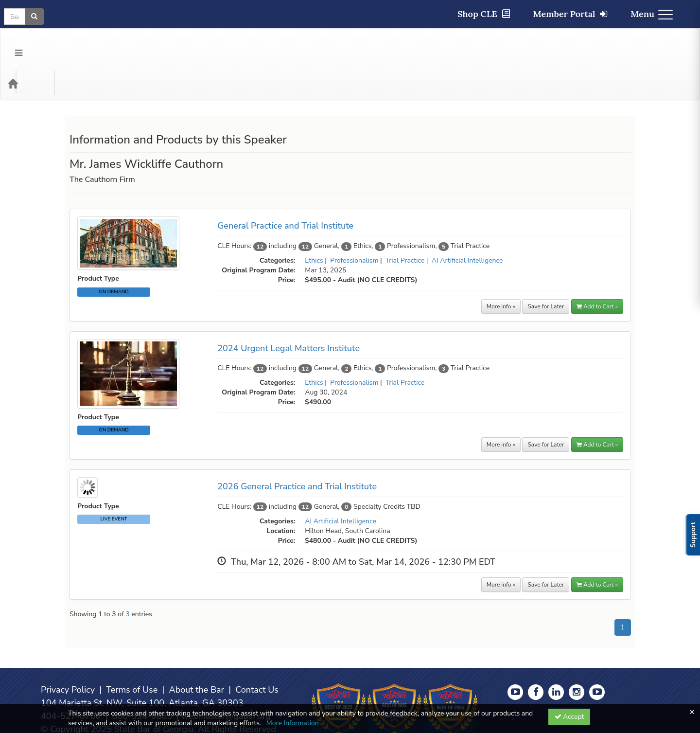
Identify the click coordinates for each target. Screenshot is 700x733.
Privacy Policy (68, 651)
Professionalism (354, 222)
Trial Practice (405, 222)
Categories (69, 44)
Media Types (121, 44)
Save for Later (546, 268)
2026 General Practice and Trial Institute (297, 447)
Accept (569, 717)
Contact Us (257, 651)
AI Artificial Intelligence (467, 222)
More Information (293, 723)
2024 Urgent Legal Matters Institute (289, 309)
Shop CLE (484, 14)
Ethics (314, 222)
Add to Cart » (597, 406)
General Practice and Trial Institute (285, 187)
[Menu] (11, 44)
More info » (501, 268)
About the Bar (197, 651)
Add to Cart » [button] (597, 268)
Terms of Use (132, 651)
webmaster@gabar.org (226, 677)
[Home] (27, 44)
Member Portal (570, 14)
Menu (652, 14)
